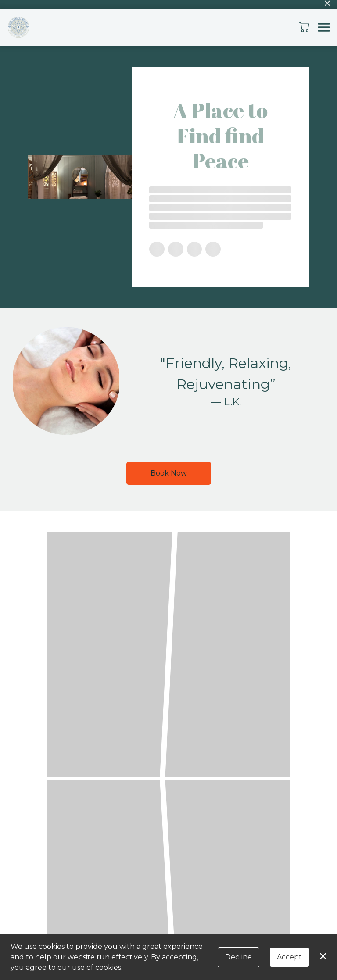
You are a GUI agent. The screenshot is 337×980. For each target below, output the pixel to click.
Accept (289, 957)
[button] (305, 27)
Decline (238, 957)
